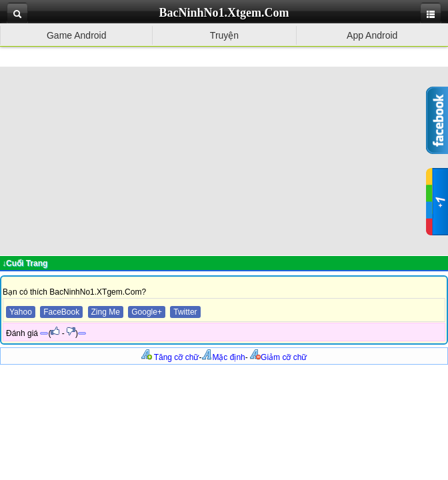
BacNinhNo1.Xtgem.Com (224, 13)
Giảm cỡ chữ (278, 357)
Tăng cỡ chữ (170, 357)
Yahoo (21, 312)
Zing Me (106, 312)
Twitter (185, 312)
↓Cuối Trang (25, 263)
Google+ (147, 312)
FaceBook (61, 312)
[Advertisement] (224, 160)
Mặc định (223, 357)
